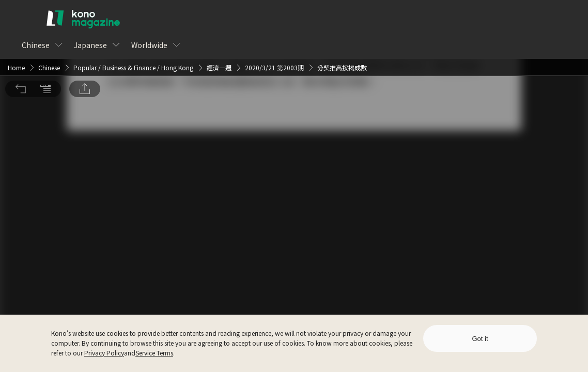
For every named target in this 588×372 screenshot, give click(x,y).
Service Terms (154, 353)
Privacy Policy (104, 353)
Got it (480, 339)
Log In (277, 206)
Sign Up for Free (350, 206)
